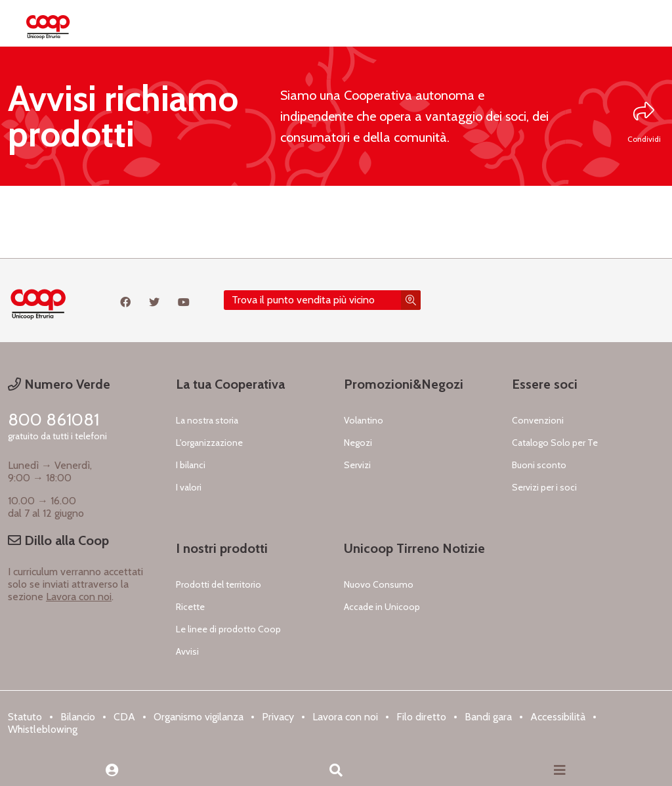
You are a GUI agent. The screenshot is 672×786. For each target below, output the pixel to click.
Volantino (364, 420)
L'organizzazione (209, 443)
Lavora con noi (79, 597)
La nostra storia (207, 420)
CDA (124, 717)
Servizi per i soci (544, 487)
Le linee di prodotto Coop (228, 629)
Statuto (25, 717)
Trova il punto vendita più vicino (303, 300)
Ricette (190, 607)
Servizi (357, 465)
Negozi (358, 443)
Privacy (278, 717)
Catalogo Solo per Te (555, 443)
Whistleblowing (43, 729)
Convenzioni (538, 420)
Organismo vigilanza (199, 717)
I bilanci (191, 465)
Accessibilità (558, 717)
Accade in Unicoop (382, 607)
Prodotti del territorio (219, 584)
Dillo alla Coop (58, 540)
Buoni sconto (539, 465)
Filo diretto (421, 717)
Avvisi (187, 651)
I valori (189, 487)
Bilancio (78, 717)
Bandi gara (488, 717)
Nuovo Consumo (379, 584)
